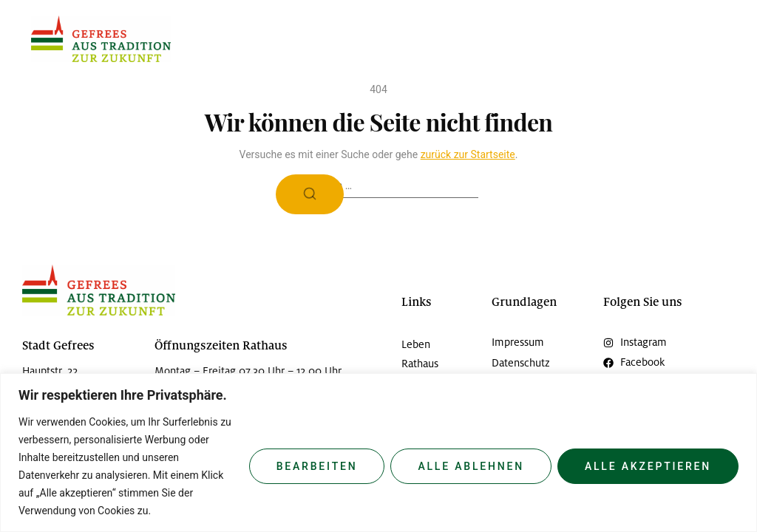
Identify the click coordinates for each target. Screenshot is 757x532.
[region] (378, 453)
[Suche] (310, 194)
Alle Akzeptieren (648, 466)
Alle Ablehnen (471, 466)
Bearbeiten (317, 466)
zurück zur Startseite (468, 154)
